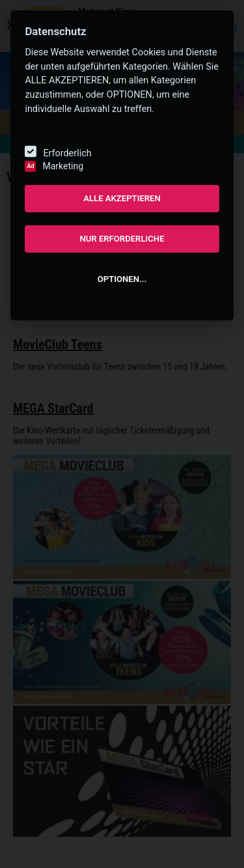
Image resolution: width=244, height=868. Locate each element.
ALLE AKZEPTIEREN (122, 198)
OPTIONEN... (122, 279)
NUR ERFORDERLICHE (122, 239)
